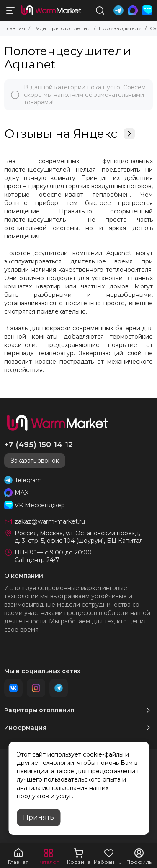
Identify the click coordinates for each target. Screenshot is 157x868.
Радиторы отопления (62, 28)
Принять (39, 817)
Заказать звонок (35, 461)
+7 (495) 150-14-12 (39, 445)
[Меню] (10, 10)
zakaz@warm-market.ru (50, 521)
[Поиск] (100, 10)
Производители (120, 28)
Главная (15, 28)
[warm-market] (51, 10)
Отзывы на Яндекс (70, 134)
